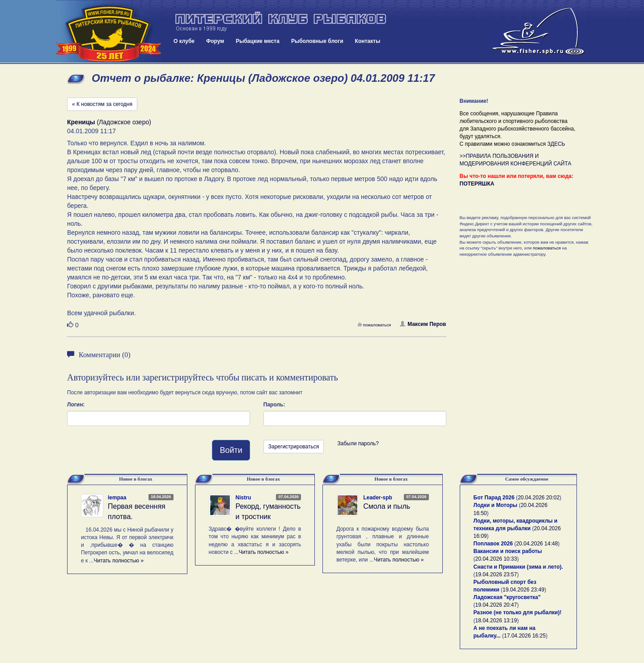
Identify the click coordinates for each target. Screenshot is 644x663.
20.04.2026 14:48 (537, 544)
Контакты (368, 41)
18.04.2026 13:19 (496, 621)
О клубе (184, 41)
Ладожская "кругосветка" (507, 597)
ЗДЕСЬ (556, 144)
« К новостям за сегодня (102, 104)
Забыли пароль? (358, 443)
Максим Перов (423, 324)
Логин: (76, 405)
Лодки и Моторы (496, 505)
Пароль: (274, 405)
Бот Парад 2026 (494, 498)
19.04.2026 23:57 (496, 574)
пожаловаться (374, 325)
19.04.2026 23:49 (523, 590)
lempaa (117, 498)
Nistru (244, 498)
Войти (231, 450)
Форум (215, 41)
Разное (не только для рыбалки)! (518, 612)
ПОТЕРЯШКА (477, 184)
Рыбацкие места (258, 41)
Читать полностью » (119, 561)
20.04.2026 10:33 (496, 559)
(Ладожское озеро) (109, 122)
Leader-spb (378, 498)
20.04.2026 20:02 (539, 498)
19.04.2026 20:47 (496, 605)
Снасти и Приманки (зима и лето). (518, 567)
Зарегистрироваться (294, 447)
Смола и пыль (387, 506)
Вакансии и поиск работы (508, 551)
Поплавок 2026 (493, 544)
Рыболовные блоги (317, 41)
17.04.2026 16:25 (525, 636)
